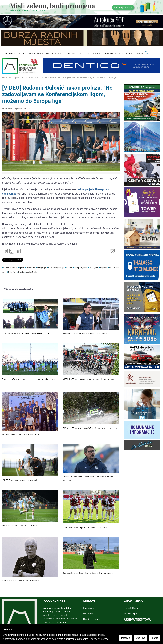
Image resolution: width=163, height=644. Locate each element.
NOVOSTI (23, 54)
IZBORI (32, 54)
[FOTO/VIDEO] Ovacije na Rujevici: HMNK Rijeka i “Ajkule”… (26, 333)
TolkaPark (12, 272)
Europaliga (42, 268)
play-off (69, 268)
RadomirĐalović (10, 268)
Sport (17, 77)
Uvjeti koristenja (92, 619)
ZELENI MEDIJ (128, 54)
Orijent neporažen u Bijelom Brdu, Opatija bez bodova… (86, 528)
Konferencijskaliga (56, 268)
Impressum (89, 608)
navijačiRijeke (31, 272)
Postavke (126, 638)
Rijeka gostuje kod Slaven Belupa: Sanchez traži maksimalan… (89, 573)
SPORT (40, 54)
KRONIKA (62, 54)
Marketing (88, 614)
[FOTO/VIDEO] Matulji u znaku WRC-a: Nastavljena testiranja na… (90, 428)
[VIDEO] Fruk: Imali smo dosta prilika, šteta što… (22, 480)
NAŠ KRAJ (98, 54)
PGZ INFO (108, 54)
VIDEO (89, 54)
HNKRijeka (93, 268)
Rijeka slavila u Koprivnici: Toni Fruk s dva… (20, 526)
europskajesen (81, 268)
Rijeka (21, 268)
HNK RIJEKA (50, 54)
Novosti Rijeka (131, 608)
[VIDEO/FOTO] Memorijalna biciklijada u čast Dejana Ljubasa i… (89, 379)
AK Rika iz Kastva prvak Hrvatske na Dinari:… (21, 435)
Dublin (21, 272)
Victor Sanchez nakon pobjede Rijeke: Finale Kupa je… (85, 334)
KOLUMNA (73, 54)
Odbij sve (141, 638)
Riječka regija (131, 614)
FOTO (81, 54)
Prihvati (154, 638)
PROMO (139, 54)
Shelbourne (30, 268)
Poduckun (6, 77)
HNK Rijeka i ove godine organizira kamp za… (21, 581)
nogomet (104, 268)
